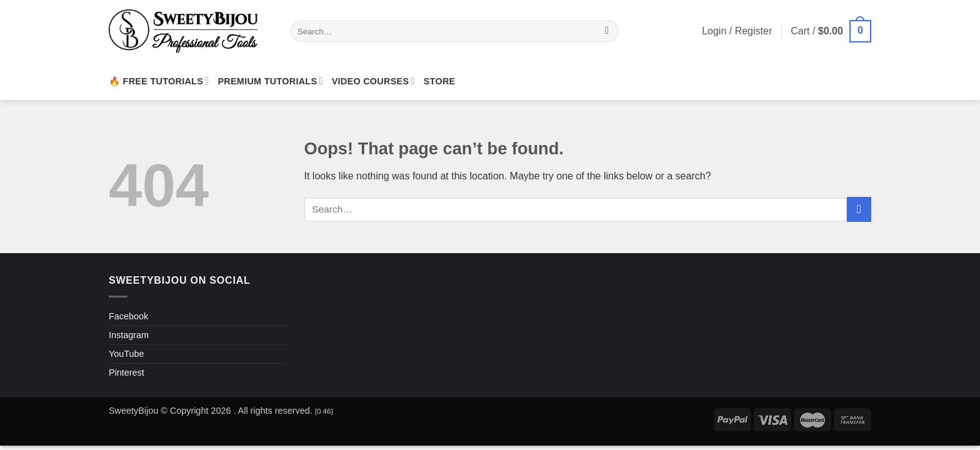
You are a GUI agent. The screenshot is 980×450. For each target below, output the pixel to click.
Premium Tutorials (270, 81)
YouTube (127, 354)
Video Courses (373, 81)
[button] (831, 32)
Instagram (129, 335)
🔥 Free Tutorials (159, 81)
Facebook (128, 316)
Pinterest (127, 372)
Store (440, 81)
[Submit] (607, 31)
